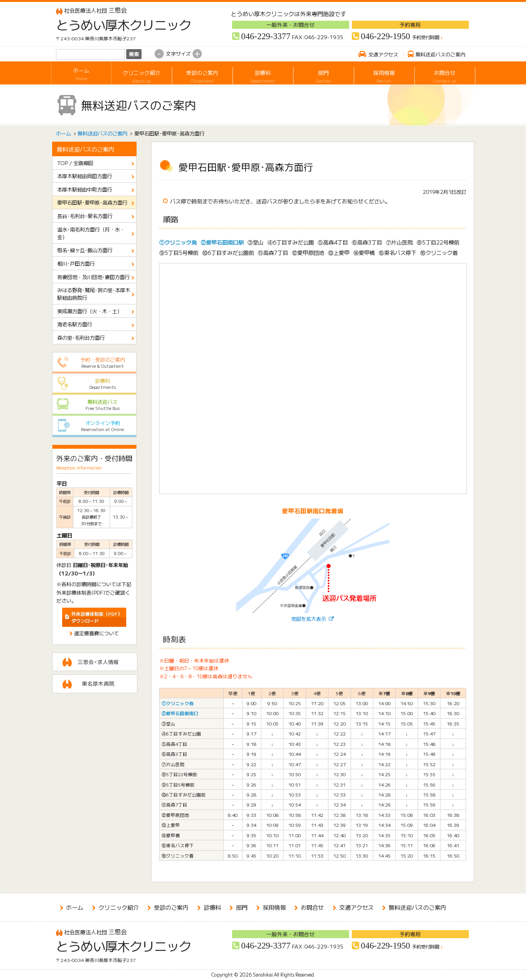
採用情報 (384, 74)
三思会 (92, 10)
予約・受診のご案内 (94, 363)
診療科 (263, 74)
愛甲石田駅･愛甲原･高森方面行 (92, 202)
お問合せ (445, 74)
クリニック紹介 (142, 74)
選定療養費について (96, 633)
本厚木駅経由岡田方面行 (85, 176)
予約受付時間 (425, 38)
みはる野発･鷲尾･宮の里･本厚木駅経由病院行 (94, 294)
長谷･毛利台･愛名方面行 (85, 216)
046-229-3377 (266, 36)
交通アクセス (383, 54)
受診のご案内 (202, 74)
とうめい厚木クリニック (118, 25)
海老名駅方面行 (75, 324)
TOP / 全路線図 (75, 163)
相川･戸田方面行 (76, 263)
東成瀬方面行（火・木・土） (90, 311)
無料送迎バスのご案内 (440, 54)
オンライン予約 (94, 426)
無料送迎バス (94, 405)
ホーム (81, 74)
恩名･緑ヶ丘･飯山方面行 (85, 250)
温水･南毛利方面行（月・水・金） (91, 233)
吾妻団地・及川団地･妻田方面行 (93, 277)
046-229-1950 (386, 36)
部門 (324, 74)
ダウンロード (97, 617)
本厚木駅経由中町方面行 (85, 189)
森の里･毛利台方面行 (81, 337)
